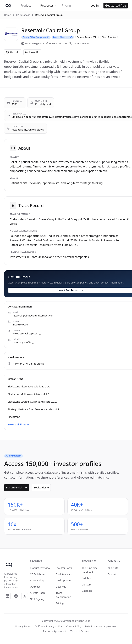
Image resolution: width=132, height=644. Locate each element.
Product (27, 6)
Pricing (66, 6)
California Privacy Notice (48, 626)
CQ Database (37, 574)
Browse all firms (18, 424)
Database (87, 591)
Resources (48, 6)
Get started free (116, 6)
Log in (95, 6)
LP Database (23, 15)
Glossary (86, 585)
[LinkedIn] (7, 596)
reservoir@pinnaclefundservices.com (44, 43)
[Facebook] (16, 596)
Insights (86, 578)
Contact (112, 574)
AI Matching (37, 580)
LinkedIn (32, 52)
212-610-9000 (79, 43)
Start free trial (17, 487)
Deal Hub (61, 587)
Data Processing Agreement (101, 626)
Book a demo (41, 487)
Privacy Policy (23, 626)
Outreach (35, 587)
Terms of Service (80, 631)
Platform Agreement (55, 631)
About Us (113, 568)
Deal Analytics (64, 574)
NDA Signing (37, 599)
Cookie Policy (74, 626)
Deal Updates (63, 580)
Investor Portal (64, 568)
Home (8, 15)
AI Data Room (38, 593)
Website (13, 52)
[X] (25, 596)
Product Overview (40, 568)
